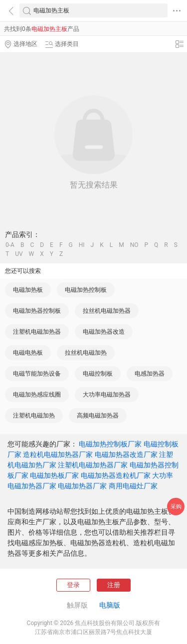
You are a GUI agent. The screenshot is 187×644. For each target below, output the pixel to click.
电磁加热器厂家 (82, 486)
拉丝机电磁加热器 (107, 311)
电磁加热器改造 (104, 332)
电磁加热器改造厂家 (126, 454)
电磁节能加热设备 (37, 374)
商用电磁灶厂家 (133, 486)
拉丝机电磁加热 (86, 353)
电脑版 (110, 605)
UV (19, 254)
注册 (114, 585)
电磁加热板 (28, 290)
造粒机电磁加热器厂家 (58, 454)
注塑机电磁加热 (34, 416)
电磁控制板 (98, 374)
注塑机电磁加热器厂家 (93, 465)
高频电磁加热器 (98, 416)
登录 (73, 585)
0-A (10, 245)
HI (82, 245)
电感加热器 (150, 374)
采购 (176, 507)
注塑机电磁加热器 (37, 332)
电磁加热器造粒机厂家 (116, 475)
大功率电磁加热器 (107, 395)
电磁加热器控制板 (37, 311)
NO (134, 245)
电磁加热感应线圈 (37, 395)
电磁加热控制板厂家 (110, 444)
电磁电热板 (28, 353)
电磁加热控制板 (86, 290)
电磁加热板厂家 (54, 475)
